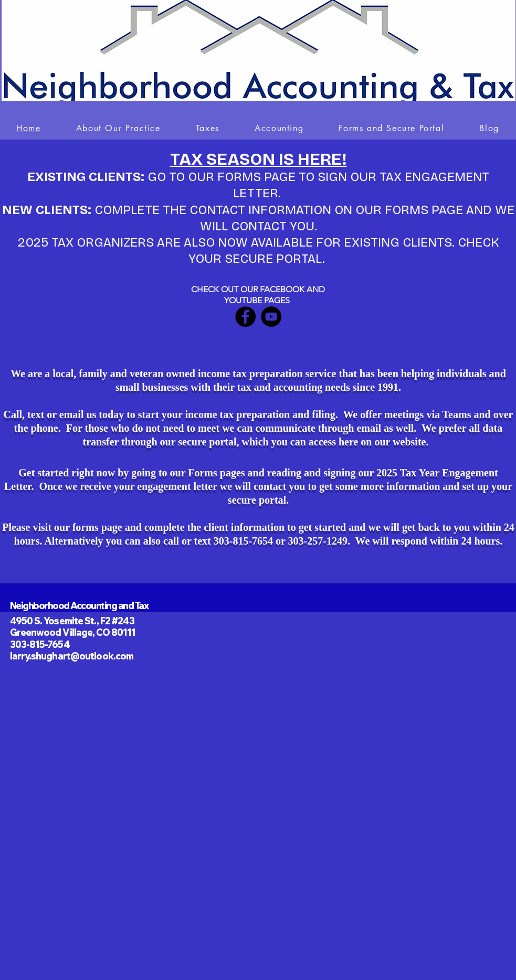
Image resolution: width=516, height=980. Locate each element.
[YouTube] (271, 317)
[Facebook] (245, 317)
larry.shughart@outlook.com (72, 656)
